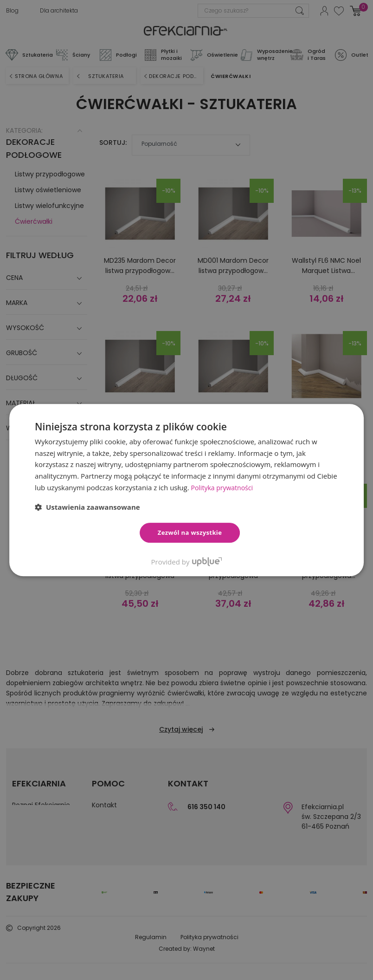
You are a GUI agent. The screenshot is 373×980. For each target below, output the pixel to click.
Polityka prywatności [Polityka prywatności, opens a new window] (224, 487)
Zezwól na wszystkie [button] (190, 532)
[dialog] (186, 490)
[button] (87, 507)
